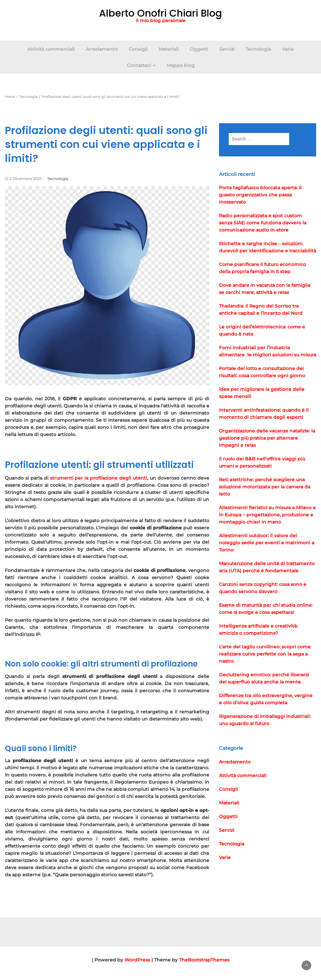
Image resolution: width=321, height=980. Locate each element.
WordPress (137, 960)
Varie (288, 49)
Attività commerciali (51, 49)
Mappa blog (181, 65)
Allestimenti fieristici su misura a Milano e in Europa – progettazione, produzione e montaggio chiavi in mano (267, 515)
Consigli (138, 49)
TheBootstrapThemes (204, 960)
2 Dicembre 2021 (25, 179)
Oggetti (199, 49)
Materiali (169, 49)
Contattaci (141, 65)
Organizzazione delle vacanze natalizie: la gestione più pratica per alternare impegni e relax (267, 438)
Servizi (227, 49)
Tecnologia (258, 49)
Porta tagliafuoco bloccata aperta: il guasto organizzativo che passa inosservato (260, 195)
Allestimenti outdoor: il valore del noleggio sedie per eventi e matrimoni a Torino (267, 543)
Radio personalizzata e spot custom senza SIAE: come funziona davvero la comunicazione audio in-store (263, 223)
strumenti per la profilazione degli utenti (99, 478)
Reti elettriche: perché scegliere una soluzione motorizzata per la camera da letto (265, 487)
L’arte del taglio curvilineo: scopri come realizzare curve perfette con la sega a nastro (265, 654)
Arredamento (102, 49)
